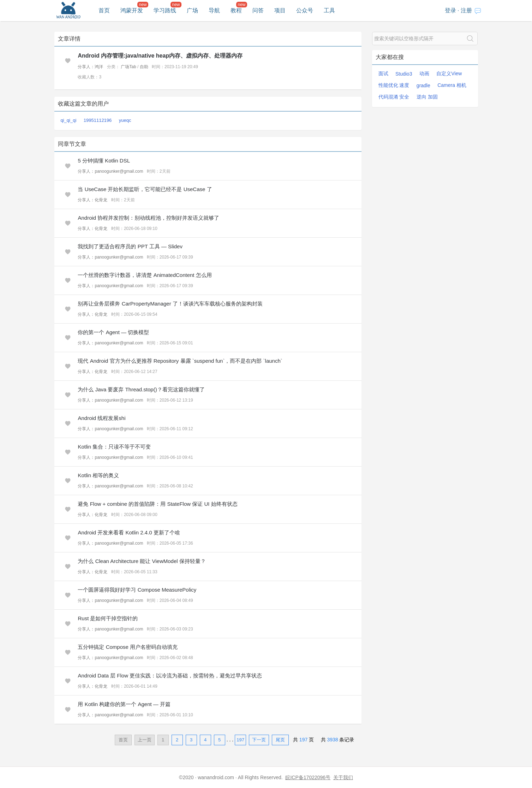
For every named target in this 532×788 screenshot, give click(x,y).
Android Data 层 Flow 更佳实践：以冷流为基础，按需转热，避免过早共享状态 (170, 676)
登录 (450, 10)
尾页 (280, 740)
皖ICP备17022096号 (308, 777)
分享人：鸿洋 (90, 67)
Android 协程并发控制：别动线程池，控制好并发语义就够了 (148, 218)
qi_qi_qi (69, 120)
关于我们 (343, 777)
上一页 (145, 740)
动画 (424, 73)
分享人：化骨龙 (92, 200)
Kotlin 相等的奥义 (98, 475)
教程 (236, 10)
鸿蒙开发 (132, 10)
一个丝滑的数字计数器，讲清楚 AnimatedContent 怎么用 (145, 275)
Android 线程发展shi (101, 418)
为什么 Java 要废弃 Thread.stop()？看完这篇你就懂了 (141, 389)
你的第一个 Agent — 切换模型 (113, 332)
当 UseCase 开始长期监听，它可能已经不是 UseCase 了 (145, 189)
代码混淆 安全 (394, 97)
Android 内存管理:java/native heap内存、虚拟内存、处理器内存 (160, 56)
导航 (214, 10)
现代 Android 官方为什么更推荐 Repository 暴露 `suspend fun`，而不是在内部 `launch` (180, 361)
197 (240, 740)
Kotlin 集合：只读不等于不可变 (114, 447)
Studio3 (404, 74)
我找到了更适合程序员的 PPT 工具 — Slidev (130, 246)
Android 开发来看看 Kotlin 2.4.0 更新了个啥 (129, 532)
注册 (466, 10)
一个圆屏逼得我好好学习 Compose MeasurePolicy (137, 590)
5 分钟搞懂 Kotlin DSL (104, 161)
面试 (383, 73)
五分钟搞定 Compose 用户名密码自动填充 (128, 647)
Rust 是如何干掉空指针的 (108, 618)
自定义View (449, 73)
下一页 (259, 740)
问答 (258, 10)
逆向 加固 (427, 97)
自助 (144, 67)
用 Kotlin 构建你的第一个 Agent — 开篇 (124, 704)
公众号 (305, 10)
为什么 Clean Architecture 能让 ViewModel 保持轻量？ (142, 561)
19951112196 (98, 120)
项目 (280, 10)
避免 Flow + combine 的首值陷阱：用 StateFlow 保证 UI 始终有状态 (157, 504)
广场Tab (128, 67)
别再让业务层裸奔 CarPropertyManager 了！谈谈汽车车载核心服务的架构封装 (170, 304)
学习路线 (165, 10)
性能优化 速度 (394, 85)
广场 (192, 10)
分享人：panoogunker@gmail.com (110, 171)
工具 (329, 10)
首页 (104, 10)
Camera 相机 (452, 85)
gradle (423, 85)
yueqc (125, 120)
